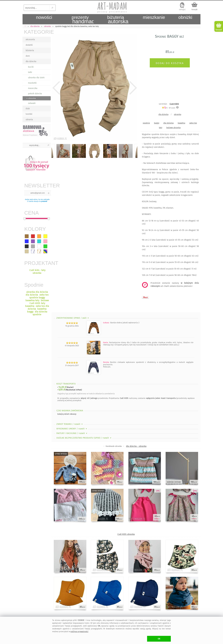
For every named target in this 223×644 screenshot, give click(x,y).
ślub (28, 109)
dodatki (29, 45)
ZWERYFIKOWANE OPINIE (73, 318)
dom (28, 56)
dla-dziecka (169, 123)
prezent (44, 201)
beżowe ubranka (173, 128)
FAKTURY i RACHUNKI (72, 433)
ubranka (178, 114)
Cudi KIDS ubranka (126, 534)
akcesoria (30, 39)
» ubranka (31, 98)
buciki (31, 67)
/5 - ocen (169, 108)
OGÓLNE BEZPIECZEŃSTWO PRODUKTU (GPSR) (84, 438)
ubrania (29, 120)
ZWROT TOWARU (70, 424)
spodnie (146, 123)
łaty (161, 128)
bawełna (181, 123)
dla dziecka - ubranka (136, 446)
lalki (30, 72)
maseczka (33, 88)
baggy (157, 123)
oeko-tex (193, 123)
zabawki (32, 103)
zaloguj (182, 9)
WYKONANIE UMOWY (72, 429)
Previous (56, 88)
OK (159, 639)
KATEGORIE (37, 32)
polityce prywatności (79, 631)
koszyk (195, 9)
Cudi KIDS (174, 104)
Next (133, 88)
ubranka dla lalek (36, 78)
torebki (29, 114)
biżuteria (30, 50)
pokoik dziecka (35, 94)
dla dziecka (31, 61)
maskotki (32, 83)
